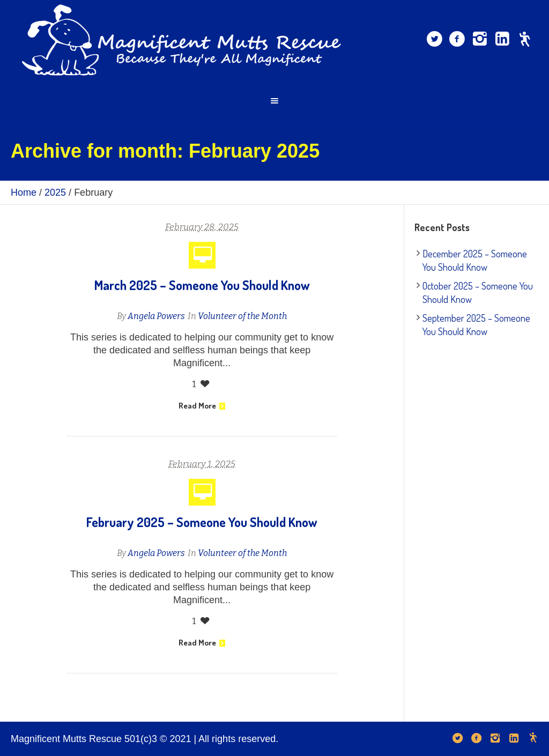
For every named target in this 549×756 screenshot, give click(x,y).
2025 (55, 192)
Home (24, 192)
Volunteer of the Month (242, 316)
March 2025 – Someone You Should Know (202, 285)
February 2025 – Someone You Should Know (202, 522)
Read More (202, 406)
